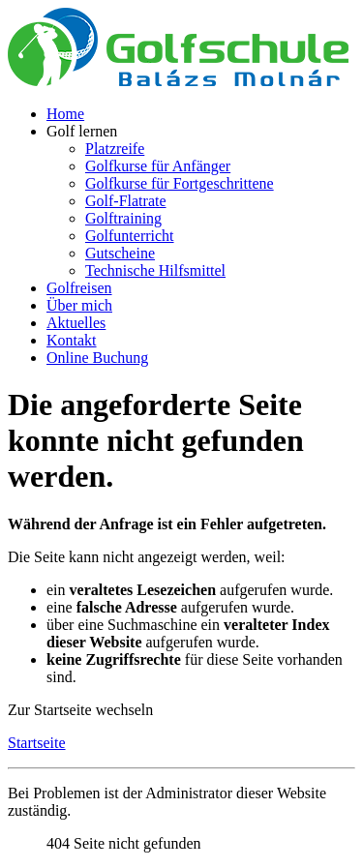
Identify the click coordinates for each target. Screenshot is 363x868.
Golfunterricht (130, 236)
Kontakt (72, 340)
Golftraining (123, 218)
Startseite (37, 743)
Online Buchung (97, 358)
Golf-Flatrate (126, 201)
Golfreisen (79, 288)
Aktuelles (76, 323)
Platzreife (115, 149)
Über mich (79, 305)
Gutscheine (120, 253)
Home (65, 114)
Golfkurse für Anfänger (158, 166)
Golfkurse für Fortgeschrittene (180, 183)
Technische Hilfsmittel (155, 270)
